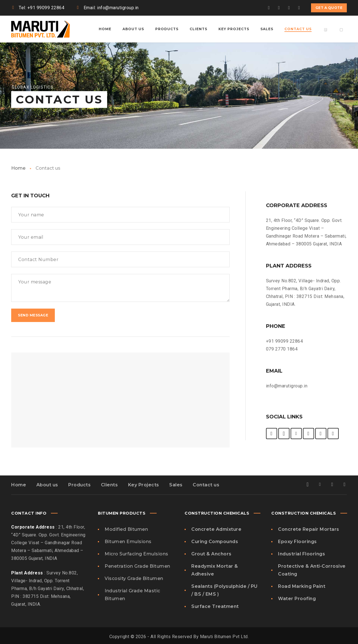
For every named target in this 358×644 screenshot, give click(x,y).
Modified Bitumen (126, 529)
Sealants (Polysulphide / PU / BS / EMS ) (224, 590)
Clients (109, 485)
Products (79, 485)
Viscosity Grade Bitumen (134, 578)
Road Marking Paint (302, 586)
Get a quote (329, 8)
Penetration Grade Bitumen (137, 566)
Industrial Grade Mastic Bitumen (132, 595)
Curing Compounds (215, 542)
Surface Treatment (215, 606)
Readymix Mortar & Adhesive (215, 570)
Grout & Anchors (211, 554)
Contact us (206, 485)
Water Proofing (297, 599)
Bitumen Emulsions (128, 542)
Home (18, 168)
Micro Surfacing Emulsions (136, 554)
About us (47, 485)
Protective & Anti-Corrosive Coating (312, 570)
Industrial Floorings (302, 554)
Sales (176, 485)
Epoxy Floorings (297, 542)
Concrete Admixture (216, 529)
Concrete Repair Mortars (309, 529)
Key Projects (144, 485)
